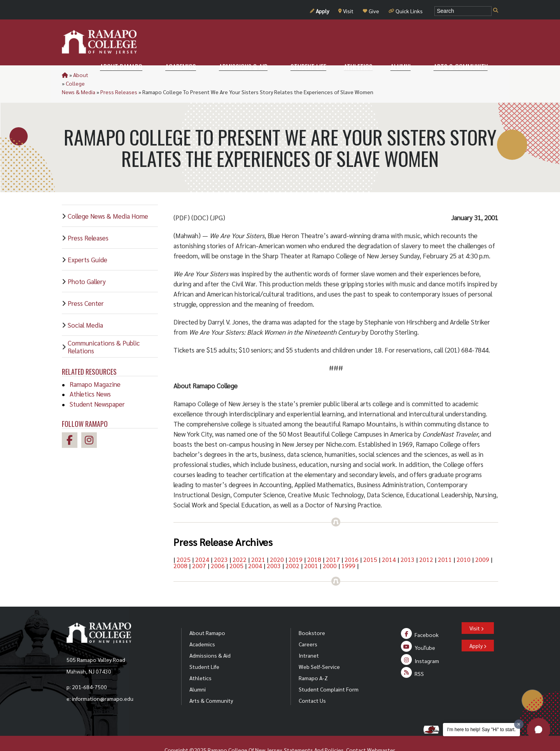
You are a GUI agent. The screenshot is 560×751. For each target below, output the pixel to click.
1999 (348, 548)
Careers (308, 627)
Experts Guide (87, 242)
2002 (292, 548)
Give (371, 11)
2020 (277, 542)
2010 (464, 542)
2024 (202, 542)
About (81, 75)
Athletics (200, 661)
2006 (218, 548)
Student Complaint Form (329, 672)
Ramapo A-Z (313, 661)
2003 (274, 548)
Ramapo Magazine (95, 367)
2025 (184, 542)
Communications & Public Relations (104, 330)
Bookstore (312, 616)
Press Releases (171, 75)
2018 (314, 542)
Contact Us (312, 683)
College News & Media (120, 75)
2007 (199, 548)
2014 (389, 542)
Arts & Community (211, 683)
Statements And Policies (314, 733)
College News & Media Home (108, 199)
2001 (311, 548)
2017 (333, 542)
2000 (330, 548)
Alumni (198, 672)
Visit (346, 11)
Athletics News (90, 377)
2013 (408, 542)
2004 (255, 548)
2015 (370, 542)
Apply (319, 11)
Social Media (85, 308)
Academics (202, 627)
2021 (258, 542)
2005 (236, 548)
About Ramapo (207, 616)
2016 (352, 542)
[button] (539, 730)
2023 (221, 542)
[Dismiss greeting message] (519, 724)
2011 (445, 542)
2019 (296, 542)
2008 (180, 548)
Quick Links (406, 11)
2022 (240, 542)
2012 (426, 542)
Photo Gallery (87, 264)
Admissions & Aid (210, 638)
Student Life (204, 649)
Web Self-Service (319, 649)
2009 (482, 542)
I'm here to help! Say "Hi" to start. (481, 730)
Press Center (86, 286)
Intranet (309, 638)
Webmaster (381, 733)
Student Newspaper (97, 387)
